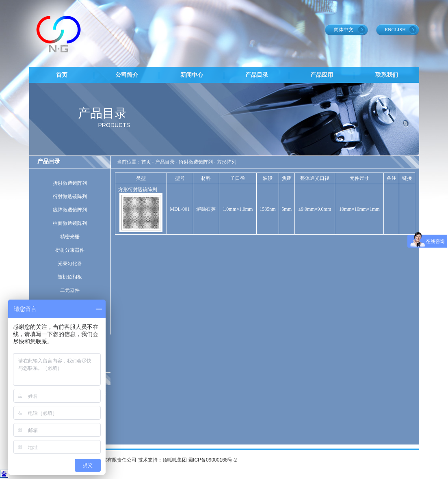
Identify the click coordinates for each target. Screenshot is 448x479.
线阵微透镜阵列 (70, 210)
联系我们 (387, 75)
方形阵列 (227, 162)
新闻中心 (192, 75)
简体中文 (344, 30)
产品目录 (257, 75)
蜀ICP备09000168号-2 (212, 460)
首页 (62, 75)
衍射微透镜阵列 (70, 196)
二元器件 (70, 290)
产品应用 (322, 75)
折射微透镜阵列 (70, 183)
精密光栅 (70, 237)
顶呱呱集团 (175, 460)
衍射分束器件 (70, 250)
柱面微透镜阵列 (70, 223)
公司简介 (127, 75)
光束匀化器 (70, 263)
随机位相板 (70, 277)
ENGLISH (395, 30)
